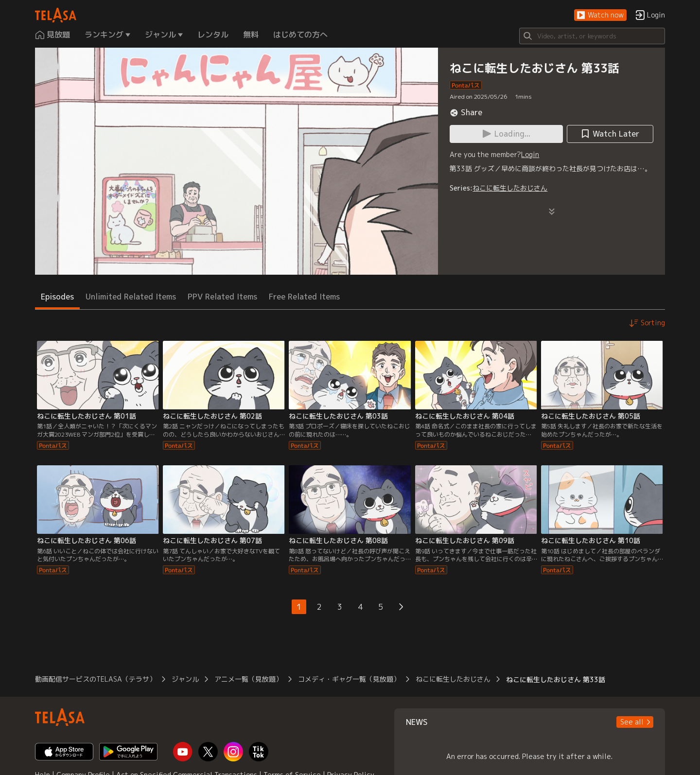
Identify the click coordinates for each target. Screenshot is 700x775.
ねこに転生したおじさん (510, 188)
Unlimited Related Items (131, 297)
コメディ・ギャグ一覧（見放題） (349, 679)
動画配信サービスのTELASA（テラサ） (96, 679)
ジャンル (185, 679)
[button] (600, 15)
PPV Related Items (222, 297)
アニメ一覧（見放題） (248, 679)
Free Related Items (304, 297)
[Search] (592, 36)
